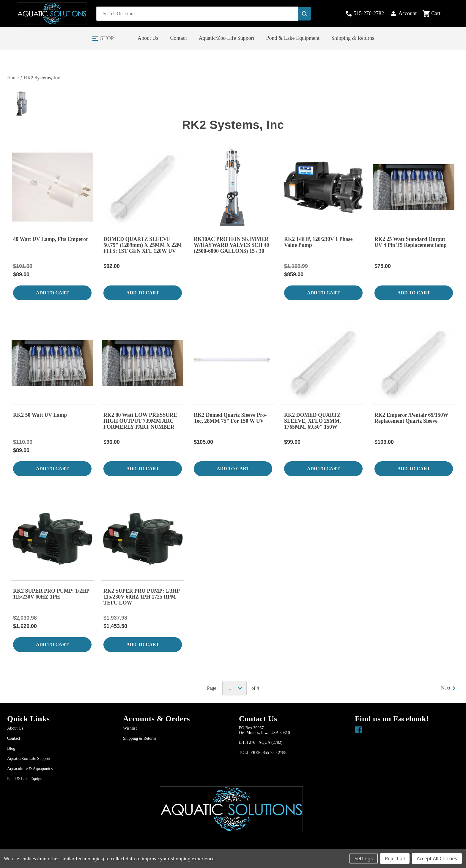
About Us (148, 38)
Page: (212, 688)
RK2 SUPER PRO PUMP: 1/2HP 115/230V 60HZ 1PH (51, 594)
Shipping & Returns (353, 38)
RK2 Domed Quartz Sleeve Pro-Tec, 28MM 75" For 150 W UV (230, 418)
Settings (364, 858)
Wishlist (130, 728)
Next (448, 688)
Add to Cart (52, 293)
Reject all (395, 858)
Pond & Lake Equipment (293, 38)
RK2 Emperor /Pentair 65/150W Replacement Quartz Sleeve (411, 418)
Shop (107, 38)
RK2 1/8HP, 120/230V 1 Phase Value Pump (318, 242)
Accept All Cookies (437, 858)
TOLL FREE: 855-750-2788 (263, 753)
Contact (179, 38)
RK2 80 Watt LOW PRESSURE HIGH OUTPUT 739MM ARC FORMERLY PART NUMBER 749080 (140, 421)
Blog (11, 748)
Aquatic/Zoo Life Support (227, 38)
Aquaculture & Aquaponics (30, 769)
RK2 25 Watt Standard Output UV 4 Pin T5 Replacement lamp (411, 242)
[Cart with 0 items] (436, 14)
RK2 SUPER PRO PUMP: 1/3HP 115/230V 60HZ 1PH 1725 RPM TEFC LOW (141, 597)
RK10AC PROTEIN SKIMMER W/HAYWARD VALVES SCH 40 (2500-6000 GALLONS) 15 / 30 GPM (232, 245)
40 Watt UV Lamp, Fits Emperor (51, 239)
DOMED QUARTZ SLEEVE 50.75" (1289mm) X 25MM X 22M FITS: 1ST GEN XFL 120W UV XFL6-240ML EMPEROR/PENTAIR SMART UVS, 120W (143, 245)
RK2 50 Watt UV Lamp (40, 415)
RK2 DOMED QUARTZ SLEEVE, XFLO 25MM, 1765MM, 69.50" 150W (312, 421)
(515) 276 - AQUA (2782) (261, 742)
